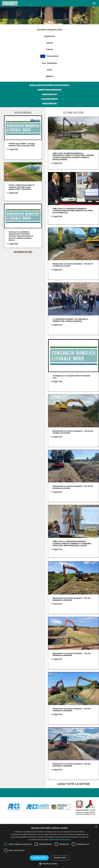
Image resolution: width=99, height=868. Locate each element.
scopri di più (23, 252)
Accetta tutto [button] (39, 858)
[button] (49, 864)
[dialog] (49, 846)
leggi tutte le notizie (73, 784)
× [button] (96, 827)
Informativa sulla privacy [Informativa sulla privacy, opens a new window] (60, 840)
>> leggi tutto (12, 149)
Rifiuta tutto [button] (60, 858)
